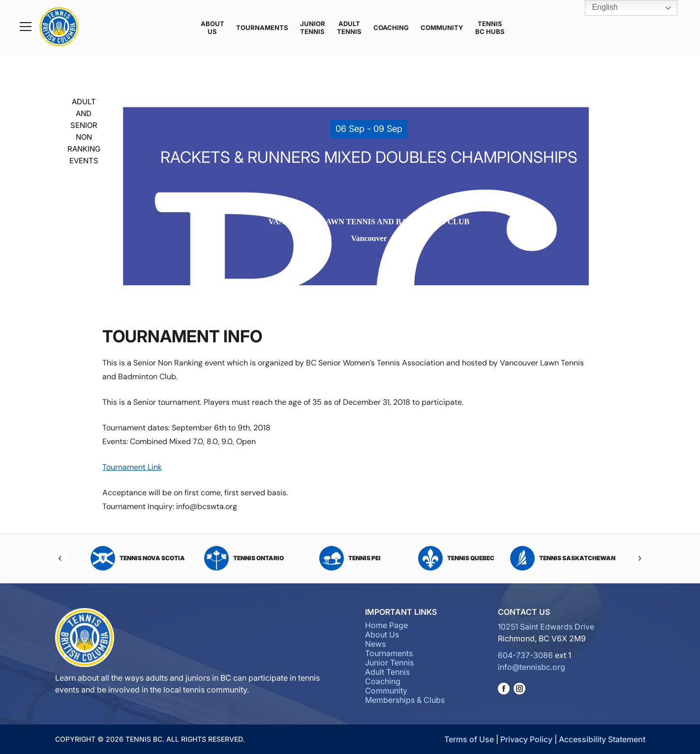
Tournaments (262, 28)
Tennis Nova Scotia (138, 558)
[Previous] (61, 558)
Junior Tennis (313, 28)
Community (442, 28)
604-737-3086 (525, 655)
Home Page (386, 625)
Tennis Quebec (456, 558)
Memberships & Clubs (405, 700)
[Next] (639, 558)
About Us (213, 28)
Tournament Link (132, 467)
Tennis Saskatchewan (563, 558)
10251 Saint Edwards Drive (546, 627)
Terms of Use (469, 739)
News (375, 644)
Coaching (391, 28)
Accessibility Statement (602, 739)
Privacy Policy (526, 739)
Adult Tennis (349, 28)
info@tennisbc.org (532, 667)
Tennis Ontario (244, 558)
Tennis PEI (350, 558)
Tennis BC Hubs (490, 28)
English (598, 8)
